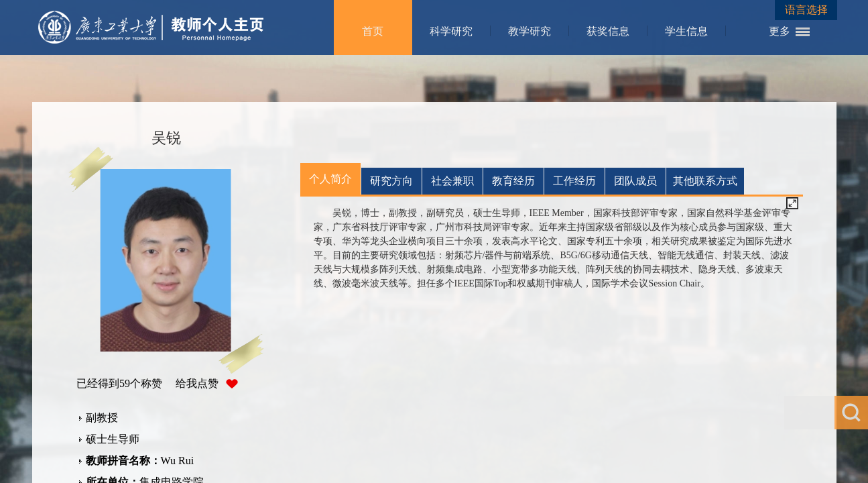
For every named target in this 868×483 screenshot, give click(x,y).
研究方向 (391, 181)
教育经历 (513, 181)
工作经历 (574, 181)
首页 (373, 31)
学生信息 (686, 31)
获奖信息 (608, 31)
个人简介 (330, 179)
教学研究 (530, 31)
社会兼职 (452, 181)
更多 (780, 31)
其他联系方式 (705, 181)
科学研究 (451, 31)
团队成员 (635, 181)
